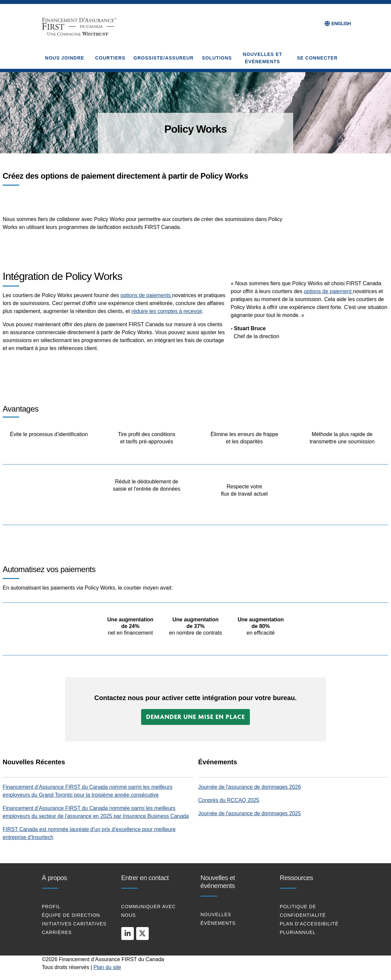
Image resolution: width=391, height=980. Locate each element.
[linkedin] (128, 933)
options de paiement (328, 291)
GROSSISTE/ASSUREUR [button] (164, 58)
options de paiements (146, 295)
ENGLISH (341, 23)
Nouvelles (216, 914)
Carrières (57, 932)
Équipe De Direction (71, 915)
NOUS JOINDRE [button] (65, 58)
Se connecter (317, 58)
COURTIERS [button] (110, 58)
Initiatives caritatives (74, 924)
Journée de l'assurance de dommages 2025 (250, 813)
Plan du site (107, 967)
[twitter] (142, 933)
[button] (195, 717)
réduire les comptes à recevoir (167, 311)
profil (51, 907)
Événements (218, 923)
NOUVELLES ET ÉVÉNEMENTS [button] (263, 58)
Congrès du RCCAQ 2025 (229, 800)
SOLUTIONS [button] (217, 58)
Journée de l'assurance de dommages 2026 (250, 787)
